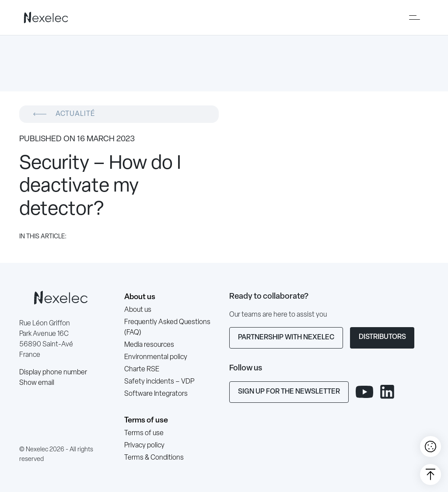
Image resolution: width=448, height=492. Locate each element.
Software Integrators (156, 394)
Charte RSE (142, 370)
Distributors (382, 337)
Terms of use (146, 420)
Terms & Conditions (154, 458)
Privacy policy (144, 446)
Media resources (149, 345)
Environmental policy (156, 357)
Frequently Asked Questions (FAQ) (167, 328)
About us (140, 297)
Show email (37, 383)
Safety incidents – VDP (159, 382)
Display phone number (53, 373)
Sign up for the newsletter (289, 392)
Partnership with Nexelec (286, 338)
